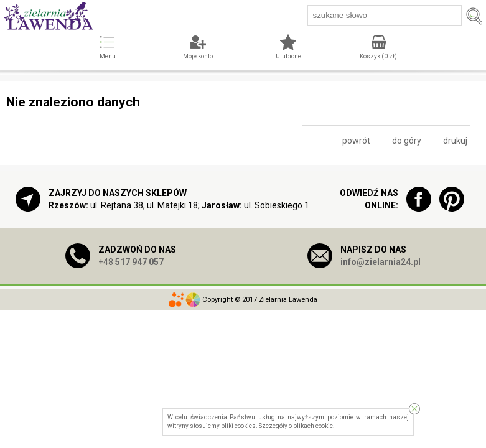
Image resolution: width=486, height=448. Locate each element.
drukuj (455, 141)
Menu (108, 56)
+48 (131, 262)
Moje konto (198, 56)
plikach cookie (313, 426)
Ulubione (288, 56)
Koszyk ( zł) (378, 56)
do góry (407, 141)
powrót (356, 141)
